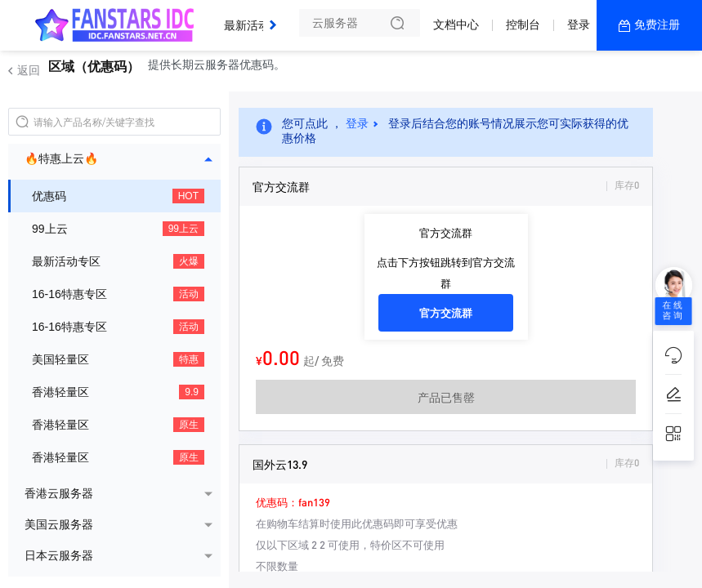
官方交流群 (446, 312)
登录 (579, 24)
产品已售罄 (446, 397)
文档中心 (456, 24)
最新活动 (251, 18)
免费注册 (657, 24)
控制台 (523, 24)
